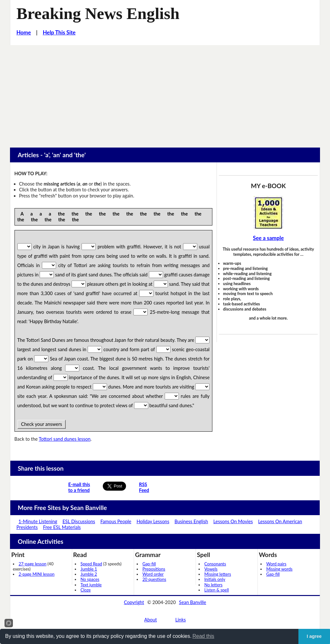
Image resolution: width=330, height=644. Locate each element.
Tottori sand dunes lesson (65, 439)
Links (181, 620)
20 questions (154, 579)
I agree (314, 636)
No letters (213, 585)
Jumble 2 (89, 574)
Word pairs (276, 564)
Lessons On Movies (233, 521)
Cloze (86, 590)
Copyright (134, 602)
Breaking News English (98, 14)
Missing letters (218, 574)
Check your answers (42, 424)
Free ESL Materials (62, 527)
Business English (191, 521)
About (150, 620)
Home (24, 33)
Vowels (211, 569)
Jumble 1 (89, 569)
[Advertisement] (165, 93)
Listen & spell (217, 590)
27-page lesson (33, 564)
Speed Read (91, 564)
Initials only (215, 579)
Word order (153, 574)
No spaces (90, 579)
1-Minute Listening (38, 521)
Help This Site (59, 33)
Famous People (116, 521)
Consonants (215, 564)
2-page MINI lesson (37, 574)
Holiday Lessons (153, 521)
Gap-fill (149, 564)
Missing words (279, 569)
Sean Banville (192, 602)
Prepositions (154, 569)
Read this (203, 636)
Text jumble (91, 585)
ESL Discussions (79, 521)
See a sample (268, 238)
